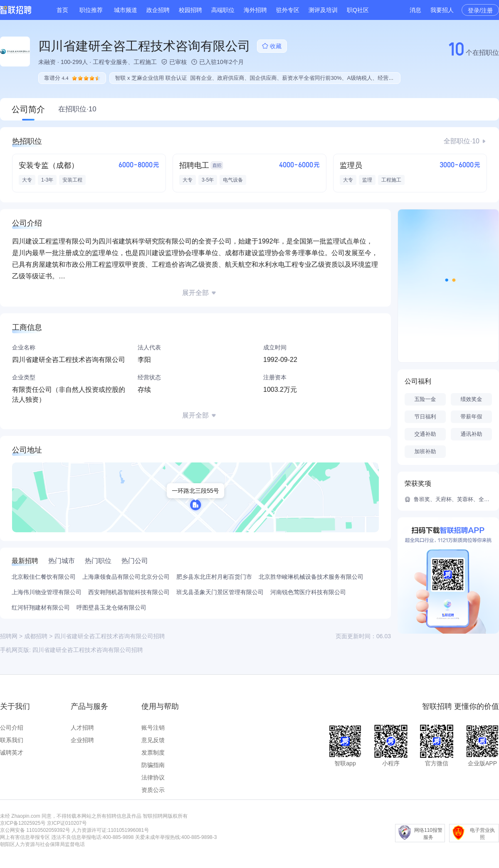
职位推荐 (91, 10)
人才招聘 (82, 728)
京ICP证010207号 (67, 823)
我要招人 (442, 10)
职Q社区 (358, 10)
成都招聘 (36, 636)
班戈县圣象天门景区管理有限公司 (220, 592)
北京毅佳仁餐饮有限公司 (44, 577)
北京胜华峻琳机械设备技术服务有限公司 (311, 577)
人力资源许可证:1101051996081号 (110, 830)
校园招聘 (190, 10)
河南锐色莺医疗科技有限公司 (308, 592)
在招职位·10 (77, 109)
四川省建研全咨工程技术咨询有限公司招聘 (88, 650)
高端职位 (223, 10)
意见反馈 (153, 740)
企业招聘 (82, 740)
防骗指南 (153, 765)
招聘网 (9, 636)
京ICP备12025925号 (23, 823)
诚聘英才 (12, 752)
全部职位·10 (462, 141)
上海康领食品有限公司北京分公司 (126, 577)
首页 (62, 10)
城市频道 (126, 10)
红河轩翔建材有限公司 (41, 607)
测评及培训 (323, 10)
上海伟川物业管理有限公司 (47, 592)
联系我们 (12, 740)
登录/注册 (480, 10)
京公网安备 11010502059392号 (35, 830)
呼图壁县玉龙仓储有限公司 (111, 607)
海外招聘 (255, 10)
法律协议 (153, 777)
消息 (415, 10)
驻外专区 (288, 10)
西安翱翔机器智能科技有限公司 (129, 592)
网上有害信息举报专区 (25, 837)
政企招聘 (158, 10)
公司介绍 (12, 728)
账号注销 (153, 728)
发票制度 (153, 752)
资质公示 (153, 790)
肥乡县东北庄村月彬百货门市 (214, 577)
